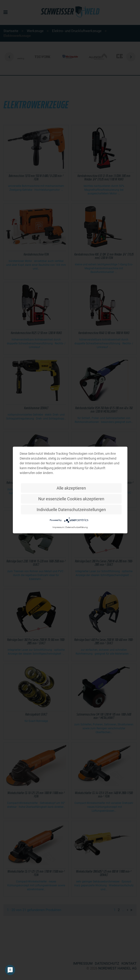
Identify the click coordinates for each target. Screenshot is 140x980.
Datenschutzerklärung (77, 527)
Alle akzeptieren (71, 488)
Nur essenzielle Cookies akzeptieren (71, 499)
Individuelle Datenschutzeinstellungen (71, 510)
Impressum (58, 527)
